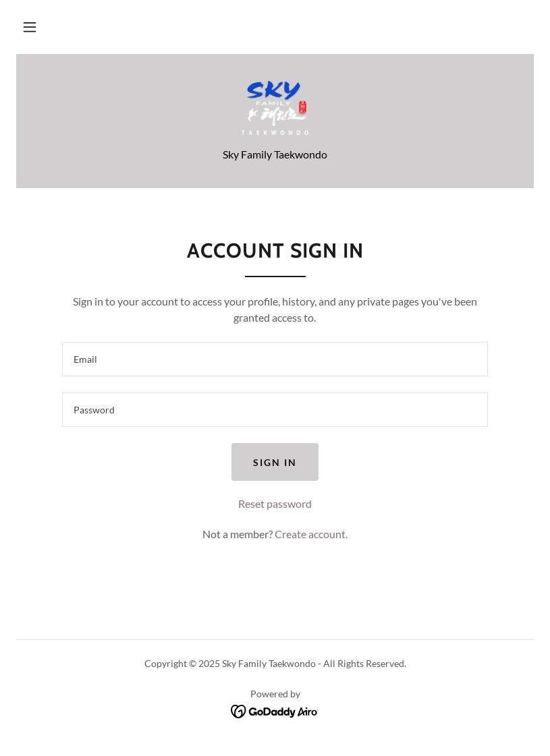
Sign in (275, 462)
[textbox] (275, 359)
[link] (275, 108)
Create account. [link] (311, 534)
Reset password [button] (275, 503)
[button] (30, 27)
